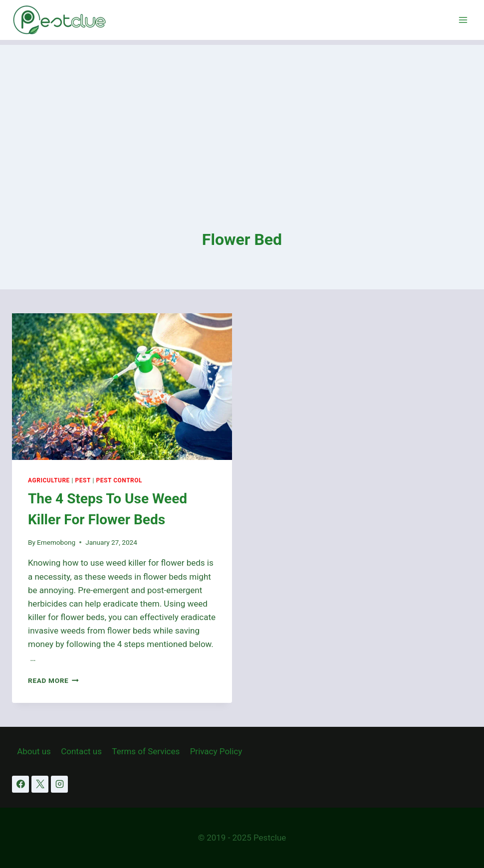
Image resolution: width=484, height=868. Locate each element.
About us (34, 751)
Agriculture (49, 480)
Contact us (81, 751)
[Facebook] (20, 784)
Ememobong (56, 542)
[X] (40, 784)
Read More (53, 680)
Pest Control (119, 480)
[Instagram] (59, 784)
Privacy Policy (216, 751)
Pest (83, 480)
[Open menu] (463, 20)
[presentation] (122, 387)
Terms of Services (146, 751)
